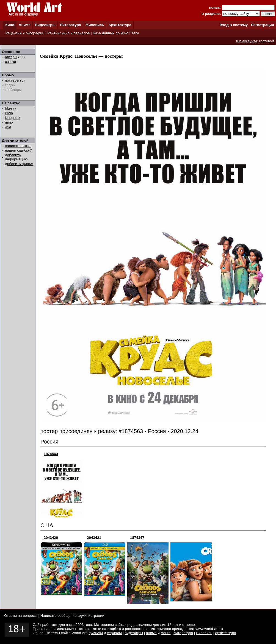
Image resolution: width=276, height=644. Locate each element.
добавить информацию (16, 157)
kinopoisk (13, 118)
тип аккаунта (246, 41)
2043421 (94, 538)
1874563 (51, 454)
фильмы (96, 633)
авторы (11, 57)
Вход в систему (234, 25)
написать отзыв (18, 146)
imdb (9, 113)
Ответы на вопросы (21, 616)
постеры (12, 80)
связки (10, 62)
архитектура (226, 633)
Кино (10, 25)
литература (183, 633)
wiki (8, 127)
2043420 (51, 538)
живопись (204, 633)
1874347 (137, 538)
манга (166, 633)
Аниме (25, 25)
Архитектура (120, 25)
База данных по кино (110, 33)
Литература (71, 25)
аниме (151, 633)
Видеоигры (45, 25)
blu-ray (11, 108)
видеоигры (134, 633)
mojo (9, 122)
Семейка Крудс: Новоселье (69, 56)
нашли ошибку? (18, 150)
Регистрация (262, 25)
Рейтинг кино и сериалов (68, 33)
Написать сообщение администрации (72, 616)
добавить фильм (19, 164)
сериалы (114, 633)
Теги (135, 33)
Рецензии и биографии (25, 33)
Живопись (95, 25)
